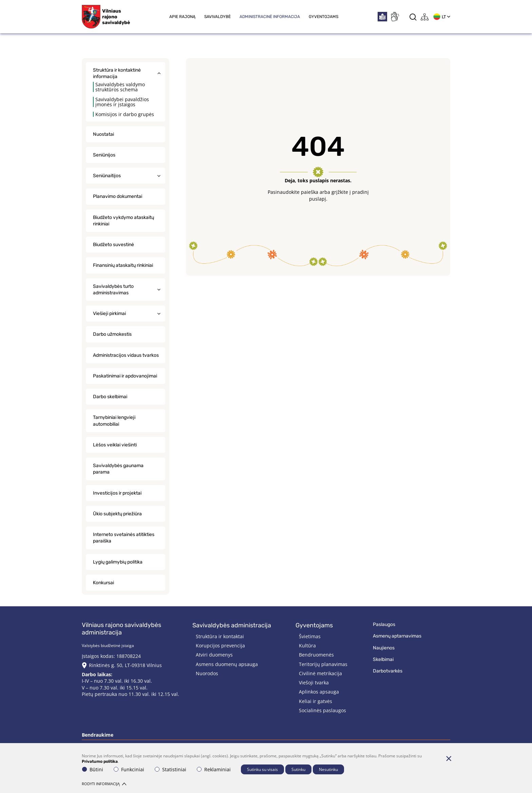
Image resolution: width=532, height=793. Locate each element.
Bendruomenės (316, 655)
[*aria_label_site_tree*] (425, 17)
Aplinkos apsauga (319, 692)
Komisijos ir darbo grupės (125, 114)
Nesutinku (328, 769)
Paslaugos (384, 624)
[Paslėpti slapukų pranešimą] (449, 758)
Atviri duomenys (214, 655)
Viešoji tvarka (314, 683)
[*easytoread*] (382, 17)
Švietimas (310, 636)
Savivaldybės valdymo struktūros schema (120, 87)
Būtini (93, 769)
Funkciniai (129, 769)
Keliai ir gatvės (316, 701)
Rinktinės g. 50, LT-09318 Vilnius (125, 665)
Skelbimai (383, 659)
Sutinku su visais (262, 769)
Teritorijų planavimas (323, 664)
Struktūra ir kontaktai (220, 636)
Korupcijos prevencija (220, 646)
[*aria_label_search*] (413, 17)
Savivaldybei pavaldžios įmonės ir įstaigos (122, 102)
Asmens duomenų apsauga (227, 664)
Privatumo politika (100, 761)
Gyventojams (324, 17)
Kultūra (307, 646)
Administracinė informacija (270, 17)
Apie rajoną (182, 17)
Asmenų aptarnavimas (397, 636)
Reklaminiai (214, 769)
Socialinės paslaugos (322, 710)
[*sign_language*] (395, 17)
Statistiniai (170, 769)
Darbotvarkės (388, 671)
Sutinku (298, 769)
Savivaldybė (217, 17)
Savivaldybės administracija (232, 625)
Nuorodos (207, 673)
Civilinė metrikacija (320, 673)
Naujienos (384, 648)
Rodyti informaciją (104, 784)
